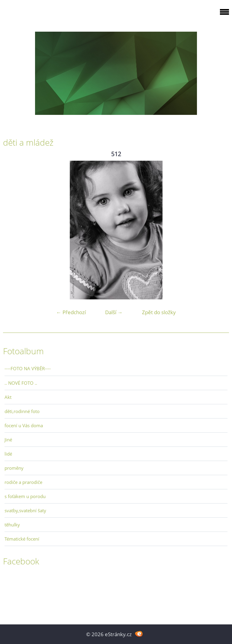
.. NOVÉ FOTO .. (21, 383)
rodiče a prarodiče (23, 482)
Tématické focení (22, 539)
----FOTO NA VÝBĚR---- (28, 368)
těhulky (12, 525)
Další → (114, 312)
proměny (14, 468)
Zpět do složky (159, 312)
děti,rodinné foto (22, 411)
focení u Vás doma (24, 425)
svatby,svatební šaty (25, 510)
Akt (8, 397)
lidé (8, 454)
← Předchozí (71, 312)
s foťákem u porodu (25, 496)
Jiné (8, 440)
